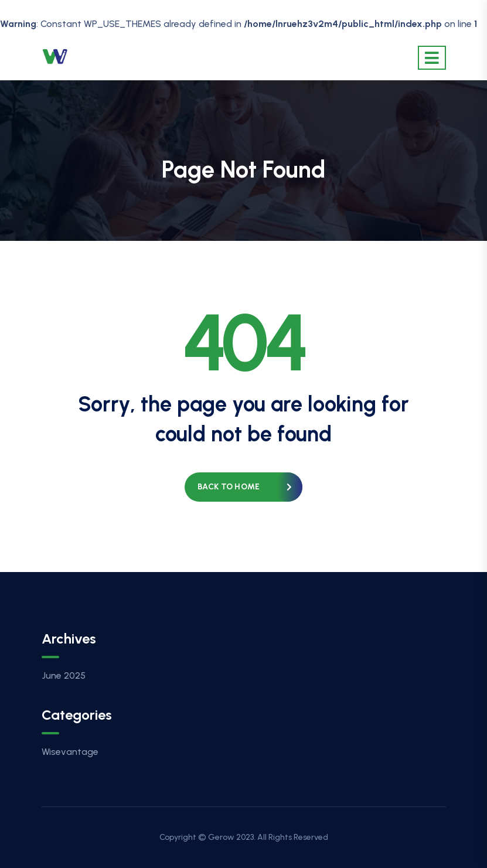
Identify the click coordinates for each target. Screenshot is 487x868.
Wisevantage (70, 752)
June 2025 (64, 675)
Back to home (229, 487)
